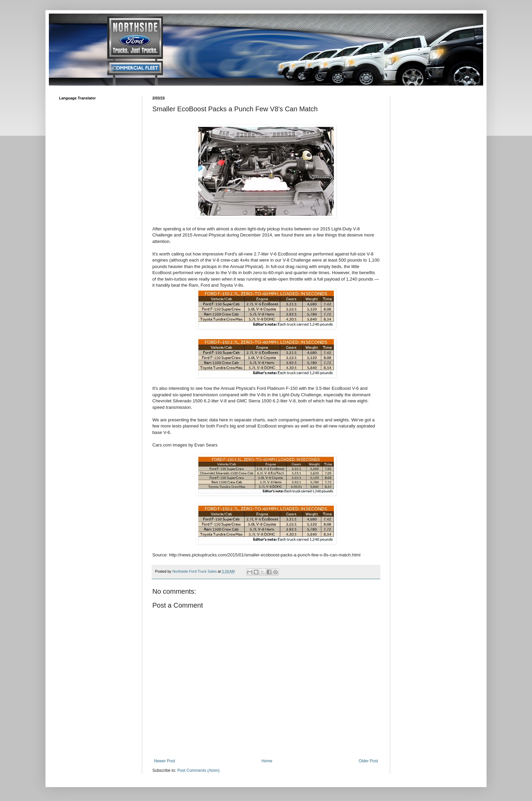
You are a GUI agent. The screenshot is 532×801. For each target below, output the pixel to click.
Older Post (368, 761)
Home (267, 761)
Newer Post (165, 761)
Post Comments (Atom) (198, 770)
